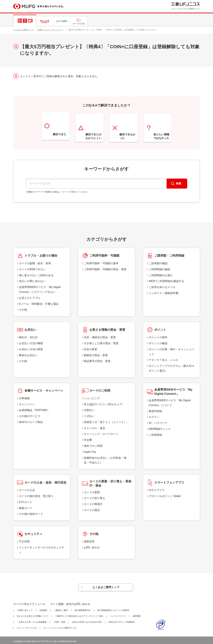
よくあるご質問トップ (23, 30)
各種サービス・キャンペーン (50, 30)
